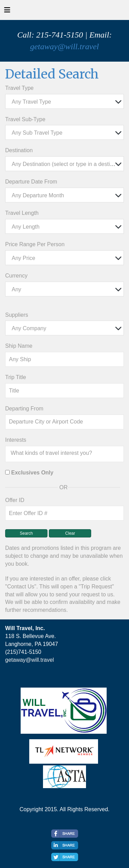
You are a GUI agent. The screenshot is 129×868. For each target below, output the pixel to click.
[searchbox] (66, 453)
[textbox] (66, 102)
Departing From (24, 409)
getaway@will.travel (64, 46)
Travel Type (19, 88)
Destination (19, 150)
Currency (16, 276)
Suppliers (17, 315)
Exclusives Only (32, 473)
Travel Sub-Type (25, 119)
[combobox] (64, 101)
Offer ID (15, 500)
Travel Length (22, 213)
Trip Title (16, 377)
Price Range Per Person (35, 244)
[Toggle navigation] (7, 12)
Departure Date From (31, 182)
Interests (16, 440)
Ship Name (19, 346)
